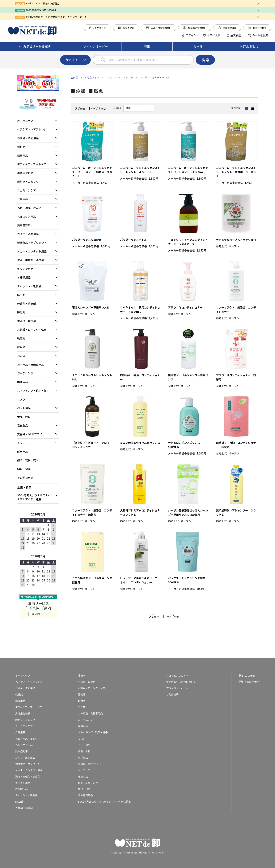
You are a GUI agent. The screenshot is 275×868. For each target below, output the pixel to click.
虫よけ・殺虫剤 (27, 321)
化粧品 (21, 147)
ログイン (189, 35)
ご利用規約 (172, 694)
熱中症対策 (24, 225)
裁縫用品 (23, 156)
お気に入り (212, 35)
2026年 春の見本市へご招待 (41, 10)
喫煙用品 (23, 382)
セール (198, 46)
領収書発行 (126, 28)
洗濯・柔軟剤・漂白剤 (31, 260)
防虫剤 (21, 295)
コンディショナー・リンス (154, 77)
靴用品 (21, 347)
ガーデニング (25, 373)
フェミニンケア (27, 190)
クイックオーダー (96, 46)
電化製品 (23, 425)
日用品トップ (92, 77)
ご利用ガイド (97, 28)
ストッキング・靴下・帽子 (33, 391)
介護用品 (23, 199)
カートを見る (258, 35)
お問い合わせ (257, 28)
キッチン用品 (25, 269)
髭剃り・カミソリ (28, 182)
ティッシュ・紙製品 (29, 286)
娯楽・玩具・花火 (28, 460)
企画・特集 (24, 487)
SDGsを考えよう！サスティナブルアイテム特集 (34, 497)
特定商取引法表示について (181, 682)
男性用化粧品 (25, 173)
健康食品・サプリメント (32, 243)
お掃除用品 (24, 277)
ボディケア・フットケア (32, 164)
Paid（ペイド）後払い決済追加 (43, 3)
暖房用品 (23, 452)
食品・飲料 (24, 417)
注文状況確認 (227, 28)
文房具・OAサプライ (30, 434)
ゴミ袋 (21, 356)
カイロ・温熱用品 (28, 234)
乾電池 (21, 338)
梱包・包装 (24, 469)
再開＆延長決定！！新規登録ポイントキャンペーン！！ (56, 17)
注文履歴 (234, 35)
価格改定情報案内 (195, 28)
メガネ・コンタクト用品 (32, 251)
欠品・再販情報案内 (159, 28)
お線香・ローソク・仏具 (32, 330)
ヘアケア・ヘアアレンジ (119, 77)
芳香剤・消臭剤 (27, 304)
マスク (21, 399)
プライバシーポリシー (179, 688)
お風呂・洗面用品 (28, 138)
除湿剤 (21, 312)
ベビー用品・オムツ (29, 208)
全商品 (74, 77)
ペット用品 (24, 408)
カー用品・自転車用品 (31, 365)
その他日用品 (25, 478)
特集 (147, 46)
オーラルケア (25, 121)
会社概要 (250, 675)
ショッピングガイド (177, 675)
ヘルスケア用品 (27, 217)
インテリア (24, 443)
